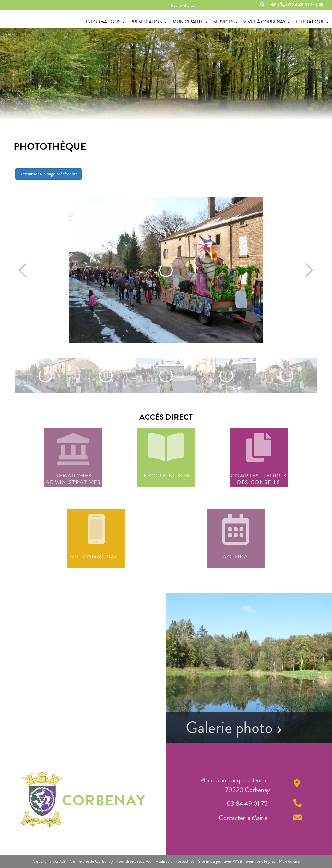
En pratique (312, 22)
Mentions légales (261, 861)
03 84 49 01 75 (298, 5)
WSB (237, 861)
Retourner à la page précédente (49, 174)
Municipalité (190, 22)
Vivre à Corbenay (267, 22)
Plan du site (289, 861)
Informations (105, 22)
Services (225, 22)
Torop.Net (185, 861)
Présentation (149, 22)
